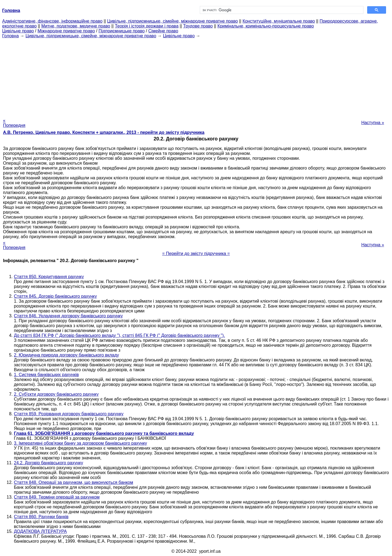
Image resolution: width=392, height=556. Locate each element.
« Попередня (14, 123)
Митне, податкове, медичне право (76, 26)
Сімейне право (163, 31)
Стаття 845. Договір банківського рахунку (55, 296)
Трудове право (198, 26)
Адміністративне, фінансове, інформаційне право (52, 21)
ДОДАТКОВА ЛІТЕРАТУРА (40, 531)
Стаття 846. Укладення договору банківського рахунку (68, 316)
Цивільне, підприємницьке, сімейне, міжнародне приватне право (173, 21)
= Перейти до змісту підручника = (196, 254)
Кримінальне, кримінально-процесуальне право (266, 26)
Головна (10, 36)
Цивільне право (18, 31)
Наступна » (373, 123)
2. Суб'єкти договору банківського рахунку (56, 394)
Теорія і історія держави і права (147, 26)
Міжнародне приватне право (66, 31)
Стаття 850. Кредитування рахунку (49, 277)
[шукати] (281, 10)
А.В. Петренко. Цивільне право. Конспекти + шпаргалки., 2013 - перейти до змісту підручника (104, 132)
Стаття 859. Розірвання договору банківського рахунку (69, 414)
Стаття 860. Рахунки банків (41, 517)
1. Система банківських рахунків (46, 375)
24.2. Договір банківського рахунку (48, 463)
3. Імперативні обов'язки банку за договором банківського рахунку (80, 443)
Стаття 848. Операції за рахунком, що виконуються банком (73, 482)
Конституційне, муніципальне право (279, 21)
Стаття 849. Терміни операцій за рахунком (57, 497)
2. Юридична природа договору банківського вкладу (66, 355)
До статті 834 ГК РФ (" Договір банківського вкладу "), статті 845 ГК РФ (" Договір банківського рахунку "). (119, 335)
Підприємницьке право (122, 31)
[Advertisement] (196, 76)
